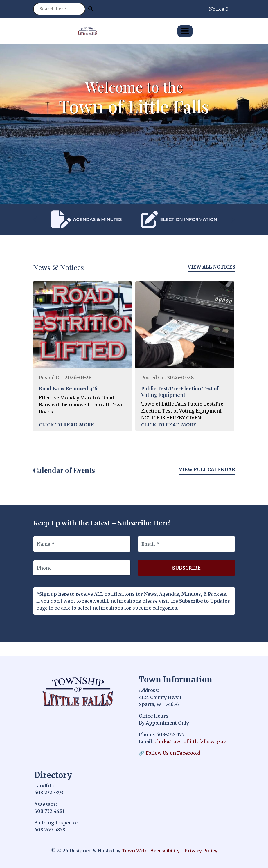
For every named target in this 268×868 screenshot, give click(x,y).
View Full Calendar (207, 469)
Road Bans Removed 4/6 (68, 388)
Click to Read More (66, 425)
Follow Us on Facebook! (173, 753)
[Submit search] (91, 9)
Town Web (134, 851)
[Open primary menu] (185, 31)
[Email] (186, 544)
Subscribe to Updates (205, 601)
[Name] (82, 544)
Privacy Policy (201, 851)
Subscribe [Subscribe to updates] (186, 568)
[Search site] (59, 9)
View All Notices (211, 267)
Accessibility (165, 851)
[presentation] (36, 219)
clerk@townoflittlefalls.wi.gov (190, 741)
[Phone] (82, 568)
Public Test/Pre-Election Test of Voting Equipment (180, 392)
